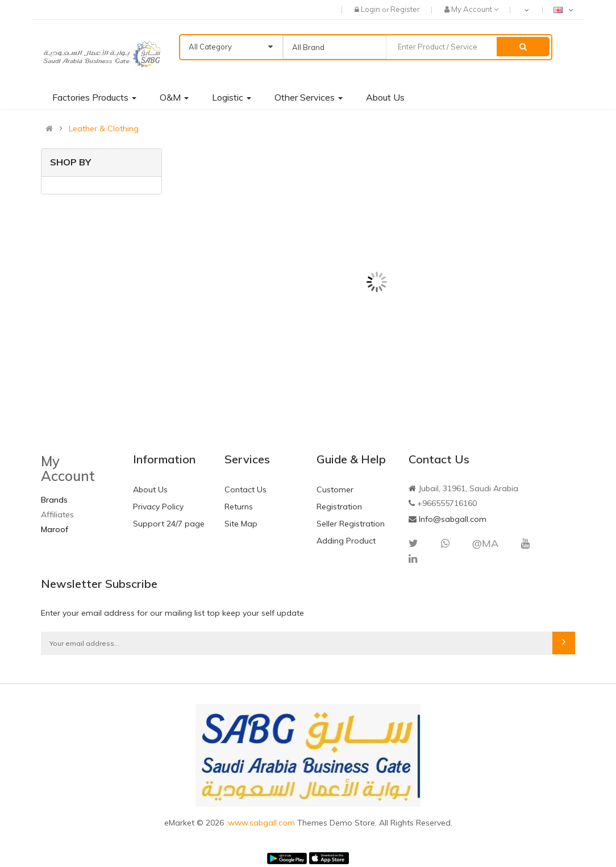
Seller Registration (351, 524)
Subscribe (564, 643)
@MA (485, 543)
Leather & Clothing (104, 128)
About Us (150, 489)
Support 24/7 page (169, 524)
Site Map (241, 524)
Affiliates (57, 515)
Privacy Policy (158, 507)
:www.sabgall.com (262, 823)
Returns (239, 507)
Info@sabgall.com (453, 519)
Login (371, 9)
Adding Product (346, 541)
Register (405, 9)
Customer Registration (339, 498)
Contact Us (245, 489)
